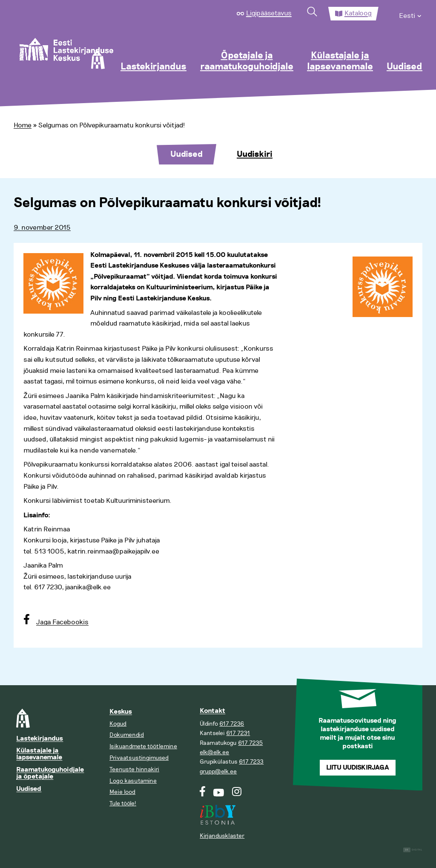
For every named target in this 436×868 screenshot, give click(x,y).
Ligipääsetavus (269, 13)
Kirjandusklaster (222, 836)
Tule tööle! (123, 803)
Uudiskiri (255, 154)
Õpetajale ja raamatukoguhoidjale (247, 61)
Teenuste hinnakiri (134, 769)
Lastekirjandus (153, 67)
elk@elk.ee (214, 752)
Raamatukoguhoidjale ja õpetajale (50, 773)
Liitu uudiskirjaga (358, 768)
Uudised (404, 67)
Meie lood (122, 792)
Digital (413, 850)
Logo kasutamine (133, 781)
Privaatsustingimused (139, 758)
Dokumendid (127, 735)
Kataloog (358, 13)
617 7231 (238, 733)
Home (23, 125)
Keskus (121, 712)
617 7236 (232, 724)
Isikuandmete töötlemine (143, 746)
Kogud (118, 724)
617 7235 (250, 743)
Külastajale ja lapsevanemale (340, 61)
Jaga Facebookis (62, 622)
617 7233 (251, 762)
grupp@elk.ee (218, 771)
